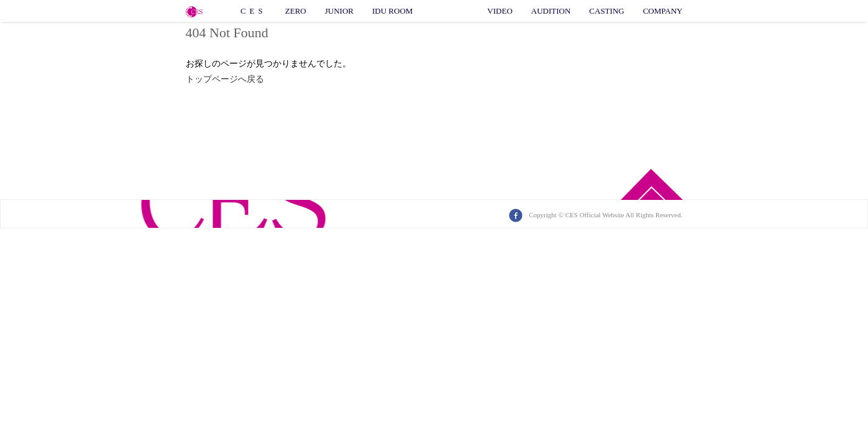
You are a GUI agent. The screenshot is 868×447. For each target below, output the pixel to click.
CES (254, 11)
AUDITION (551, 11)
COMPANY (663, 11)
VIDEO (500, 11)
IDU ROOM (392, 11)
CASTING (606, 11)
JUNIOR (339, 11)
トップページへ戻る (225, 79)
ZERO (296, 11)
